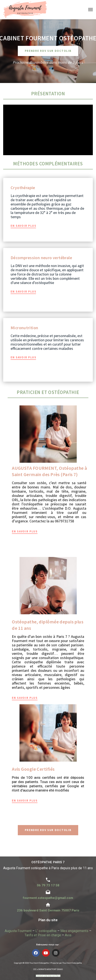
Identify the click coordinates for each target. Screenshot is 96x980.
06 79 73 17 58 (48, 885)
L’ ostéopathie (46, 931)
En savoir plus (24, 226)
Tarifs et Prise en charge (43, 935)
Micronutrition (24, 328)
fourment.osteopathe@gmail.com (48, 898)
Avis (68, 935)
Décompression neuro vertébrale (41, 258)
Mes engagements (74, 931)
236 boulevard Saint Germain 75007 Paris (48, 910)
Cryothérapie (23, 188)
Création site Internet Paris (48, 976)
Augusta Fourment (18, 931)
